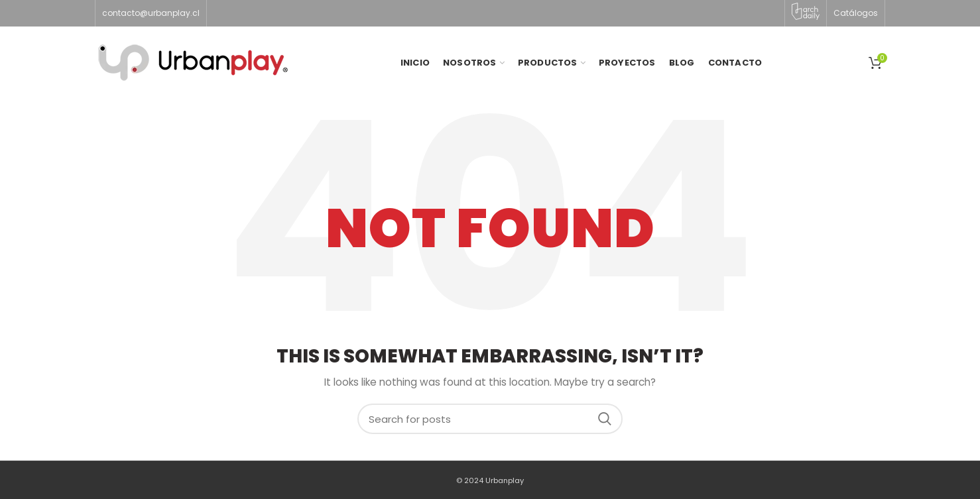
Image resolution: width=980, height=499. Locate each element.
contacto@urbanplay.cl (151, 13)
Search (605, 419)
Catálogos (856, 13)
